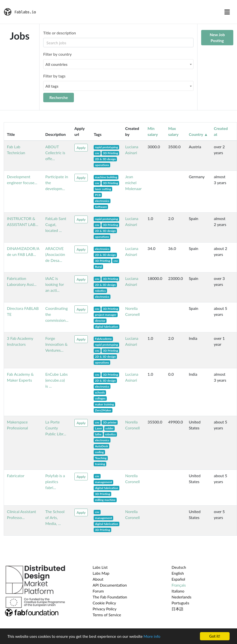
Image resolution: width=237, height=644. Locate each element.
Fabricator (16, 476)
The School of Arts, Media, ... (55, 517)
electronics (102, 201)
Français (179, 585)
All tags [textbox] (52, 86)
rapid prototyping (106, 147)
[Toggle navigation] (227, 12)
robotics (100, 291)
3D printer (110, 422)
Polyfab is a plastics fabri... (55, 482)
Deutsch (179, 567)
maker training (104, 404)
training (100, 464)
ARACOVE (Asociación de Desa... (55, 254)
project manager (106, 315)
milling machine (105, 500)
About (98, 579)
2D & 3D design (105, 159)
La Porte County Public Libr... (56, 428)
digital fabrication (107, 327)
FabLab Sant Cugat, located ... (56, 224)
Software (101, 207)
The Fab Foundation (110, 597)
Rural (98, 267)
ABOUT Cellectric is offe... (55, 153)
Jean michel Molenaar (134, 183)
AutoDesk (101, 446)
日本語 (177, 609)
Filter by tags (54, 76)
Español (178, 579)
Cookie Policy (104, 603)
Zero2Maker (103, 410)
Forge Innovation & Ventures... (56, 344)
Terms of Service (107, 615)
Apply (81, 148)
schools (100, 392)
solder (109, 428)
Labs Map (101, 573)
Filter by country (57, 54)
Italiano (178, 591)
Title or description (60, 33)
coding (99, 452)
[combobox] (118, 64)
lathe (98, 434)
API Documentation (110, 585)
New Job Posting (217, 37)
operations (102, 165)
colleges (100, 398)
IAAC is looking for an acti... (54, 284)
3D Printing (110, 153)
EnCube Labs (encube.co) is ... (56, 380)
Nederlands (181, 597)
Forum (98, 591)
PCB (98, 195)
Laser (98, 428)
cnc (97, 153)
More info (152, 637)
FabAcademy (103, 339)
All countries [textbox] (56, 64)
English (178, 573)
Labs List (100, 567)
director (100, 321)
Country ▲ (198, 134)
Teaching (101, 458)
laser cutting (103, 189)
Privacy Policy (105, 609)
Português (180, 603)
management (103, 482)
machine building (106, 177)
